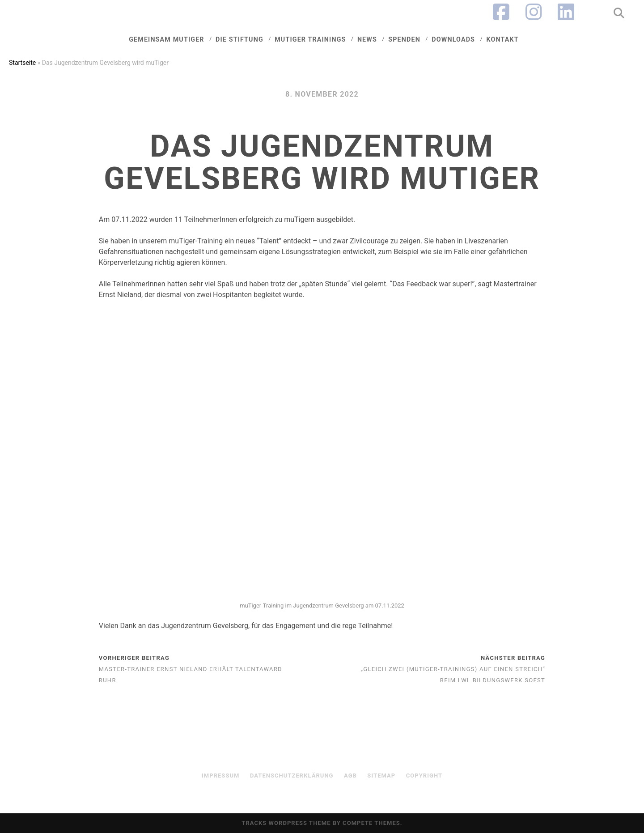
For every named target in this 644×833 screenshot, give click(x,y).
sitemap (381, 776)
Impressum (221, 776)
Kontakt (502, 39)
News (367, 39)
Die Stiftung (239, 39)
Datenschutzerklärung (292, 776)
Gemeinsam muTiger (166, 39)
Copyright (424, 776)
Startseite (22, 63)
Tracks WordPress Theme (286, 823)
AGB (350, 776)
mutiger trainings (310, 39)
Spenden (404, 39)
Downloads (453, 39)
